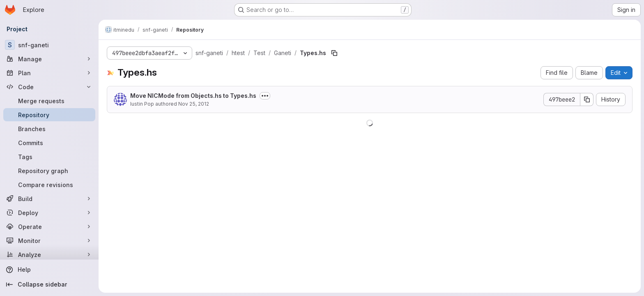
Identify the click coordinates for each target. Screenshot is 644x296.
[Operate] (49, 227)
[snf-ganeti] (49, 45)
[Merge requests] (49, 101)
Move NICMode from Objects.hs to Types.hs (193, 96)
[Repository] (49, 115)
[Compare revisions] (49, 185)
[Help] (49, 270)
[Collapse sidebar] (49, 284)
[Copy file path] (334, 53)
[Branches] (49, 129)
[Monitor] (49, 240)
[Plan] (49, 73)
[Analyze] (49, 254)
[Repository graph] (49, 171)
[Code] (49, 87)
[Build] (49, 199)
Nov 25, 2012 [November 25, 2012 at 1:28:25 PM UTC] (194, 104)
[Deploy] (49, 213)
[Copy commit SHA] (587, 99)
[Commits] (49, 143)
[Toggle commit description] (265, 96)
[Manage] (49, 59)
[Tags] (49, 157)
